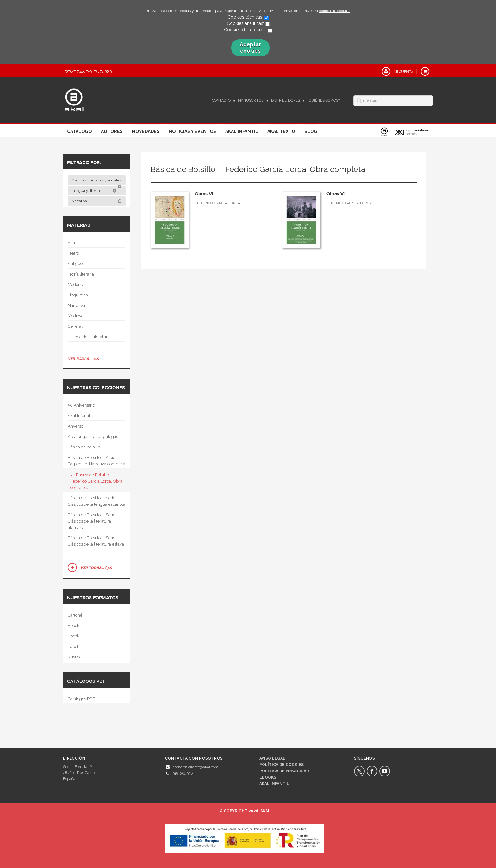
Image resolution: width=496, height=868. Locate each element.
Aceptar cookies (250, 48)
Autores (112, 131)
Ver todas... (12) (83, 359)
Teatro (73, 253)
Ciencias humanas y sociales (97, 181)
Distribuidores (285, 101)
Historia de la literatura (89, 337)
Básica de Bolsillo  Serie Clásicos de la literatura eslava (96, 541)
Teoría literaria (81, 274)
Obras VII (205, 194)
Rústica (75, 657)
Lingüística (78, 295)
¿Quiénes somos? (323, 101)
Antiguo (75, 264)
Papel (73, 646)
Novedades (146, 131)
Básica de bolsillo (84, 447)
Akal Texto (281, 131)
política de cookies (335, 11)
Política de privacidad (284, 771)
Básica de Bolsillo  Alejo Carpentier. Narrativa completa (96, 461)
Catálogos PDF (81, 699)
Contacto (221, 101)
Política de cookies (282, 765)
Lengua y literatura (94, 191)
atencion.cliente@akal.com (195, 767)
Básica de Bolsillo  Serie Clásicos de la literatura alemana (91, 521)
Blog (311, 131)
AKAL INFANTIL (274, 784)
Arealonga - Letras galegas (93, 437)
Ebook (74, 626)
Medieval (76, 316)
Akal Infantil (242, 131)
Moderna (76, 285)
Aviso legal (272, 758)
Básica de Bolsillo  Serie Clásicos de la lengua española (96, 501)
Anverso (75, 426)
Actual (74, 243)
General (75, 326)
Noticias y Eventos (192, 131)
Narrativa (97, 201)
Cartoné (75, 615)
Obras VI (336, 194)
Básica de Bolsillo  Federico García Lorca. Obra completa (96, 481)
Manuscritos (251, 101)
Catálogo (79, 131)
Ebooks (268, 777)
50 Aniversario (81, 405)
